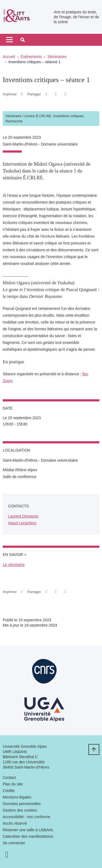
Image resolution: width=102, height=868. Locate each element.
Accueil (9, 57)
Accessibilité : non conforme (26, 817)
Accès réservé (15, 823)
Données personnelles (22, 804)
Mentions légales (17, 797)
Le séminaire (14, 565)
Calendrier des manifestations (28, 836)
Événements (31, 57)
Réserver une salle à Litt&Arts (28, 830)
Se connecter (14, 843)
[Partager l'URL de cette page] (65, 94)
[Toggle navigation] (9, 40)
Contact (9, 778)
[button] (23, 40)
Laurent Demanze (23, 516)
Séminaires (57, 57)
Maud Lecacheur (22, 523)
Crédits (9, 791)
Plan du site (13, 784)
